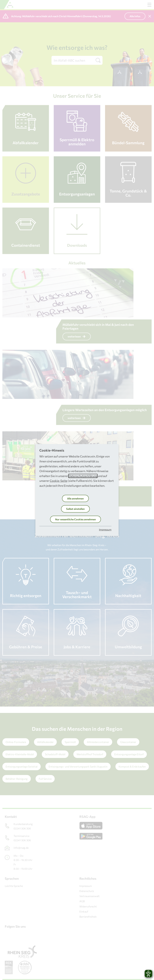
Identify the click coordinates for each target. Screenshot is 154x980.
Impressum (105, 529)
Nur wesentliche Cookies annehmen (75, 519)
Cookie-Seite (59, 481)
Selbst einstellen (75, 509)
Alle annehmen (75, 498)
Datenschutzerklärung (83, 476)
